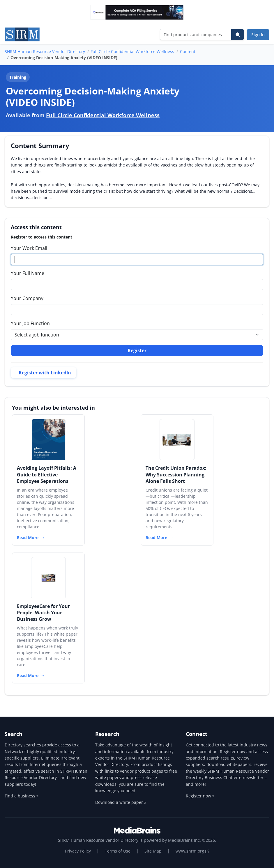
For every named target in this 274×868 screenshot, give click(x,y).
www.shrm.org (192, 851)
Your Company (27, 298)
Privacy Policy (78, 851)
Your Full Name (28, 273)
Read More (28, 538)
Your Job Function (30, 323)
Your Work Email (29, 248)
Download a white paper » (121, 802)
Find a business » (22, 796)
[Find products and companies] (196, 35)
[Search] (238, 35)
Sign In (258, 35)
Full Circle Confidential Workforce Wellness (132, 51)
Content (188, 51)
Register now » (200, 796)
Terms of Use (118, 851)
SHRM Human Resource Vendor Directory (45, 51)
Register (137, 350)
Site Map (153, 851)
